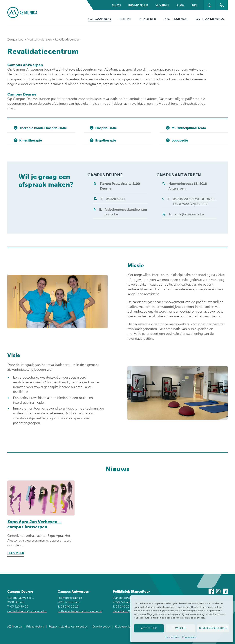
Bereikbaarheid (138, 5)
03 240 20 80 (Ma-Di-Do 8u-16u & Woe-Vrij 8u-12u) (194, 201)
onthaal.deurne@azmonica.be (27, 611)
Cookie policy (101, 626)
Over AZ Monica (210, 19)
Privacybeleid (189, 637)
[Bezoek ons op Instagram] (218, 592)
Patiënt (125, 19)
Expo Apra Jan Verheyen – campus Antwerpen (34, 524)
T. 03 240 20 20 (68, 607)
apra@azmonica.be (189, 214)
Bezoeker (148, 19)
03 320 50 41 (115, 199)
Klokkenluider (124, 626)
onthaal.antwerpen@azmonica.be (80, 611)
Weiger (180, 628)
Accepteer (149, 628)
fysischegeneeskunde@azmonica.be (126, 212)
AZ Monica (15, 626)
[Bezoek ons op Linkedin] (225, 592)
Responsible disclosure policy (68, 626)
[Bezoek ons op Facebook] (211, 592)
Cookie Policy (173, 637)
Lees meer (16, 553)
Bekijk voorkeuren (213, 628)
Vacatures (162, 5)
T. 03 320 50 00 (18, 607)
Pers (194, 5)
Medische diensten (39, 40)
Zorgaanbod (99, 19)
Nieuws (116, 5)
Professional (176, 19)
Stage (180, 5)
